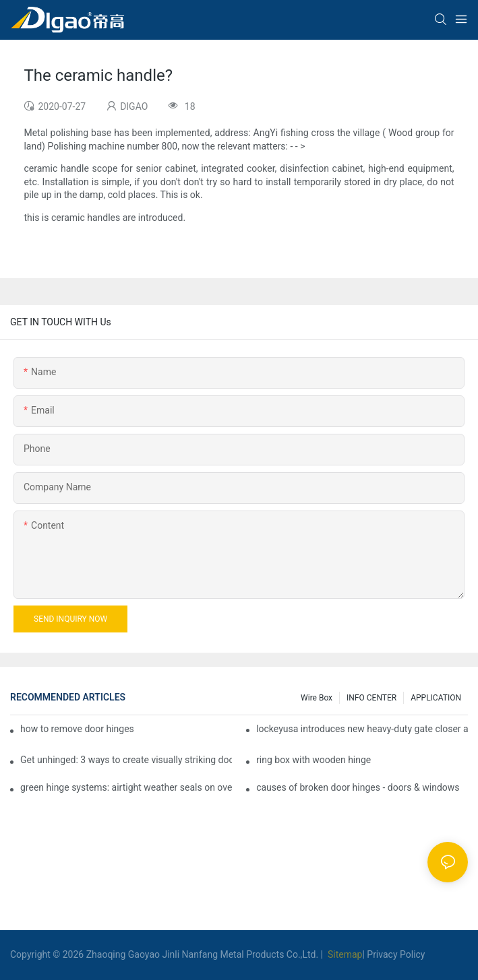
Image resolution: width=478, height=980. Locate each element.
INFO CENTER (371, 698)
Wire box (317, 698)
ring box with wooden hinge (313, 760)
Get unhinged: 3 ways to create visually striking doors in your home (126, 760)
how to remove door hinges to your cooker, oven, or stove (77, 729)
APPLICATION (436, 698)
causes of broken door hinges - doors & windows (358, 787)
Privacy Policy (396, 954)
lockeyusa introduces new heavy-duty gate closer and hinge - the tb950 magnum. (362, 729)
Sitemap (343, 954)
